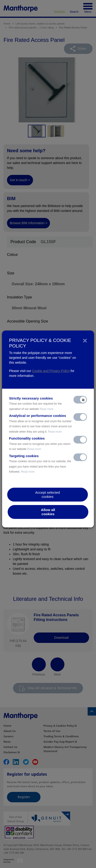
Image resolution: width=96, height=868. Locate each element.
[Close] (85, 340)
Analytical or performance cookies (40, 423)
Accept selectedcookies (48, 494)
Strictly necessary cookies (35, 403)
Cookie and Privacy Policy (51, 371)
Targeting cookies (40, 464)
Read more (46, 409)
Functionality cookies (40, 443)
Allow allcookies (48, 512)
